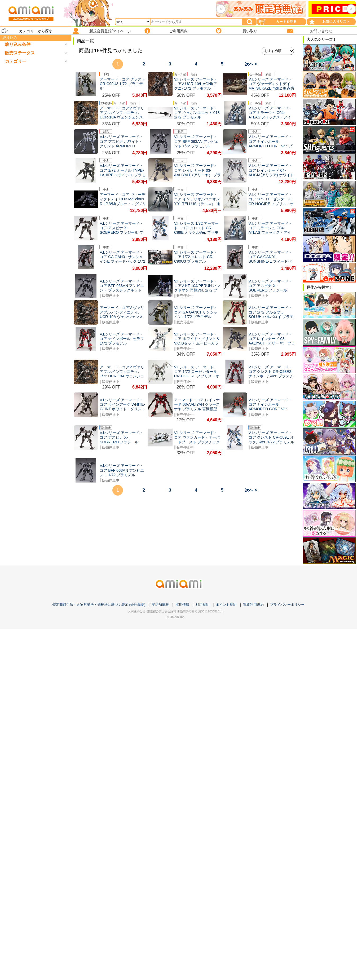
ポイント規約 (226, 605)
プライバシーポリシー (287, 605)
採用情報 (182, 605)
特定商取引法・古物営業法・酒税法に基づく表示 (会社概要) (99, 605)
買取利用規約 (253, 605)
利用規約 (202, 605)
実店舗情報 (160, 605)
